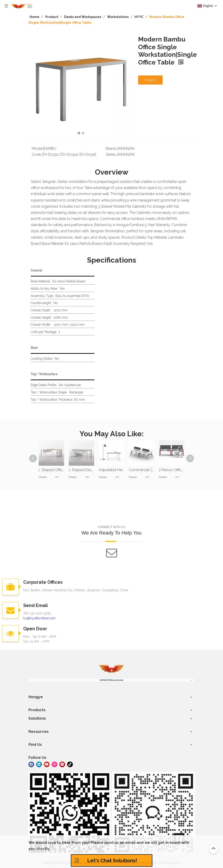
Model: (37, 149)
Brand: (111, 149)
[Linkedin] (39, 764)
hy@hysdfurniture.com (39, 618)
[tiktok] (70, 764)
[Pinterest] (62, 764)
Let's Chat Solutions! (106, 860)
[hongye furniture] (111, 669)
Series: (111, 154)
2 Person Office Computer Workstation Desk (172, 470)
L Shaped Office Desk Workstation (51, 470)
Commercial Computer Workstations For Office (142, 470)
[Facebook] (31, 764)
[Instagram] (54, 764)
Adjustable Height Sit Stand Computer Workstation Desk (111, 470)
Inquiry (150, 80)
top (213, 848)
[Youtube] (47, 764)
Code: (37, 154)
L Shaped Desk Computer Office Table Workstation (81, 470)
